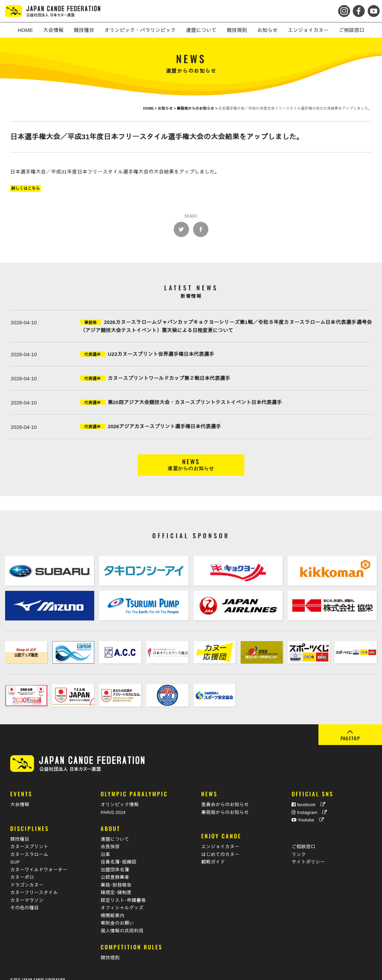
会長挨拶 (110, 840)
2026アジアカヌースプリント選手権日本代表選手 (164, 426)
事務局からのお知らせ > (197, 108)
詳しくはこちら (25, 188)
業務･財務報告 (116, 878)
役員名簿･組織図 (118, 855)
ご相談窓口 (303, 840)
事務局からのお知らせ (225, 806)
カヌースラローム (29, 847)
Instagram (309, 806)
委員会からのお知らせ (225, 798)
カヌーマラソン (27, 893)
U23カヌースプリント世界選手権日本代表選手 (161, 354)
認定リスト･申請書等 (123, 893)
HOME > (150, 108)
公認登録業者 (115, 870)
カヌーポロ (22, 870)
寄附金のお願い (117, 916)
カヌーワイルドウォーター (39, 863)
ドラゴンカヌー (27, 878)
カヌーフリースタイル (34, 886)
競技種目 (20, 832)
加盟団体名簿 (115, 863)
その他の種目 (24, 901)
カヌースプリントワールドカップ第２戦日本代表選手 (169, 378)
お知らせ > (167, 108)
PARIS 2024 (113, 806)
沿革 (105, 847)
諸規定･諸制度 (116, 886)
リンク (299, 847)
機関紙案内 (112, 909)
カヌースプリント (29, 840)
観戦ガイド (213, 855)
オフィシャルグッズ (122, 901)
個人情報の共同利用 (122, 924)
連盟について (115, 832)
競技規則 (110, 951)
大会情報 (20, 798)
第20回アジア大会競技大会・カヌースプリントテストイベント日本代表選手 (195, 402)
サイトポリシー (308, 855)
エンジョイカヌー (220, 840)
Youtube (308, 813)
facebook (308, 798)
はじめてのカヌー (220, 847)
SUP (15, 855)
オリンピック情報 (120, 798)
